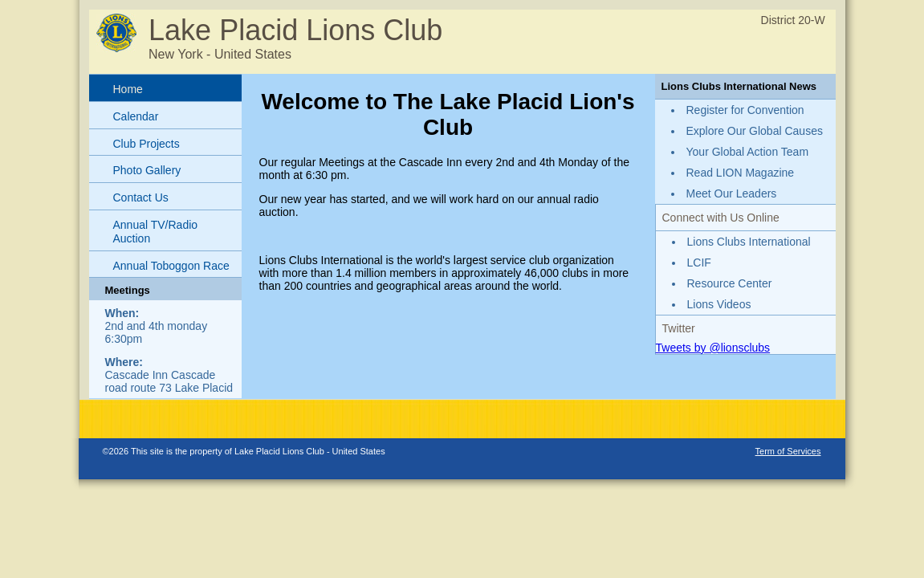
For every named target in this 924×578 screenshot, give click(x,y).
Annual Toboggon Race (171, 266)
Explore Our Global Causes (755, 131)
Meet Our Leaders (732, 193)
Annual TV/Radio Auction (156, 232)
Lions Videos (719, 304)
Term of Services (788, 451)
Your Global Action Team (748, 152)
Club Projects (147, 144)
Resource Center (730, 283)
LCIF (699, 263)
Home (128, 89)
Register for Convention (745, 110)
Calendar (136, 116)
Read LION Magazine (741, 173)
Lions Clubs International (749, 242)
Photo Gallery (147, 170)
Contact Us (141, 197)
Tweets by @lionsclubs (713, 348)
